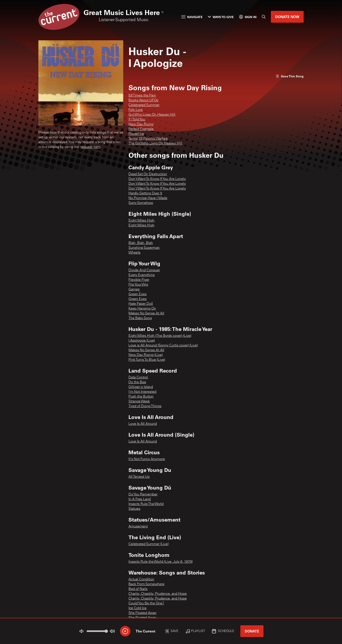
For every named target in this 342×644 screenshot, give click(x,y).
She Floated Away (142, 613)
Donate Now (287, 17)
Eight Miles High (141, 221)
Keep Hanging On (142, 309)
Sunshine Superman (144, 248)
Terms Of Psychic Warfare (148, 139)
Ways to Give (221, 17)
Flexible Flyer (139, 280)
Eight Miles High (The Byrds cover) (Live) (160, 336)
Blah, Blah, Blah (141, 243)
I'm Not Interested (142, 392)
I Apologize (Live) (142, 341)
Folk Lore (136, 110)
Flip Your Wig (138, 285)
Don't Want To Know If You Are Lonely (157, 179)
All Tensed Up (139, 477)
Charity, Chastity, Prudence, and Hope (158, 594)
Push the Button (141, 397)
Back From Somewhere (146, 584)
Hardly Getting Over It (145, 193)
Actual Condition (141, 580)
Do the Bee (137, 382)
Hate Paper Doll (141, 304)
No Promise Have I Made (148, 198)
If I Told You (137, 120)
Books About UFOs (143, 100)
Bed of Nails (138, 589)
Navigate (192, 17)
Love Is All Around (143, 424)
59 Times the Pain (142, 96)
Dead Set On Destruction (148, 174)
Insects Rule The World (146, 504)
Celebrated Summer (144, 105)
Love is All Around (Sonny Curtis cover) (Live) (163, 346)
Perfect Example (141, 129)
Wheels (134, 253)
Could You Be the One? (146, 603)
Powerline (136, 134)
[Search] (264, 17)
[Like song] (290, 76)
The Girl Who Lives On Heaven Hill (155, 144)
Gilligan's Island (141, 387)
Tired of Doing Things (145, 406)
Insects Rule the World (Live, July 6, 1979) (161, 562)
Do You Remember (143, 495)
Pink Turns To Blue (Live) (147, 360)
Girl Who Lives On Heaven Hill (152, 115)
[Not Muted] (82, 631)
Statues (134, 509)
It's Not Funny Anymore (147, 459)
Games (134, 290)
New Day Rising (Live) (146, 355)
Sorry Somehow (141, 203)
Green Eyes (138, 294)
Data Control (138, 378)
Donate (252, 631)
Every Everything (142, 275)
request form (91, 147)
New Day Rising (141, 124)
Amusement (138, 527)
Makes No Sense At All (146, 314)
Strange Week (139, 402)
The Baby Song (140, 318)
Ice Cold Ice (138, 608)
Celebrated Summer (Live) (149, 544)
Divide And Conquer (144, 270)
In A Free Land (140, 499)
